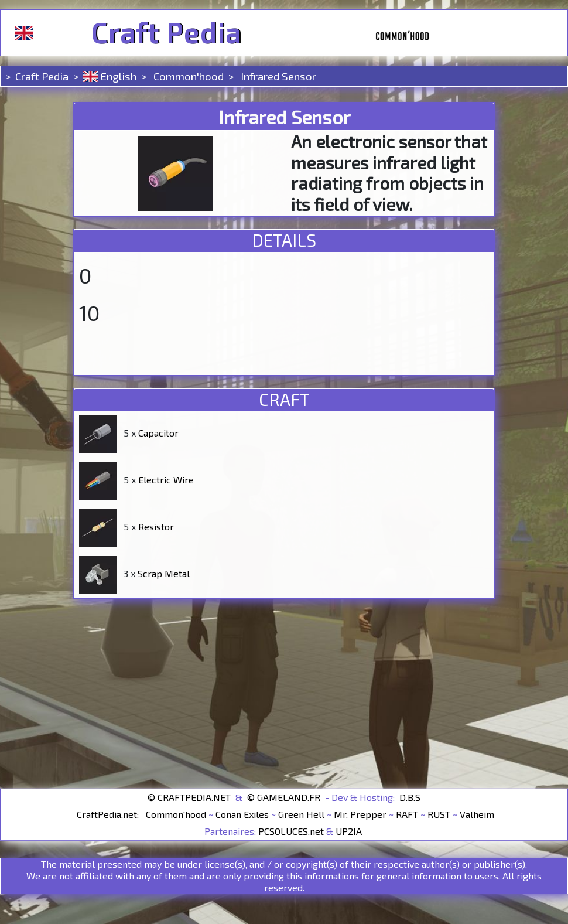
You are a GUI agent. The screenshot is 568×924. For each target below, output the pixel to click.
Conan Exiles (242, 814)
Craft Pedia (166, 33)
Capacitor (158, 433)
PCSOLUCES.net (291, 831)
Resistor (156, 526)
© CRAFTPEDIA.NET (189, 797)
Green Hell (301, 814)
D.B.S (410, 797)
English (110, 76)
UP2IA (349, 831)
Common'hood (187, 76)
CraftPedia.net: (109, 814)
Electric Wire (166, 480)
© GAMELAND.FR (284, 797)
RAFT (407, 814)
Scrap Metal (164, 573)
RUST (439, 814)
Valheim (477, 814)
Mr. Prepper (360, 814)
